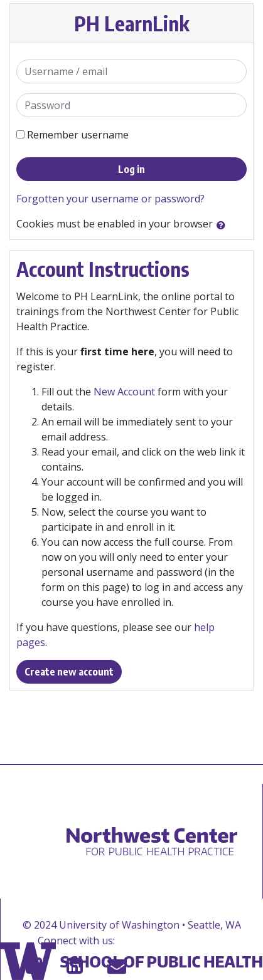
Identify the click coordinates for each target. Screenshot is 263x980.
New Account (124, 392)
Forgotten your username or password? (110, 199)
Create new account (69, 672)
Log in (131, 169)
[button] (223, 225)
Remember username (78, 135)
